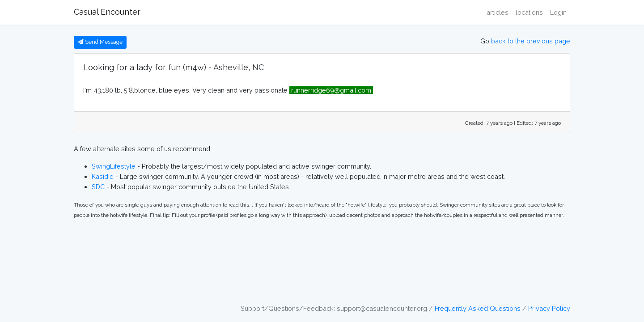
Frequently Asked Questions (478, 308)
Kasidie (103, 176)
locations (529, 12)
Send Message (100, 42)
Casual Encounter (107, 12)
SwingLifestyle (114, 166)
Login (558, 12)
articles (498, 12)
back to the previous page (531, 41)
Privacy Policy (549, 308)
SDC (98, 187)
